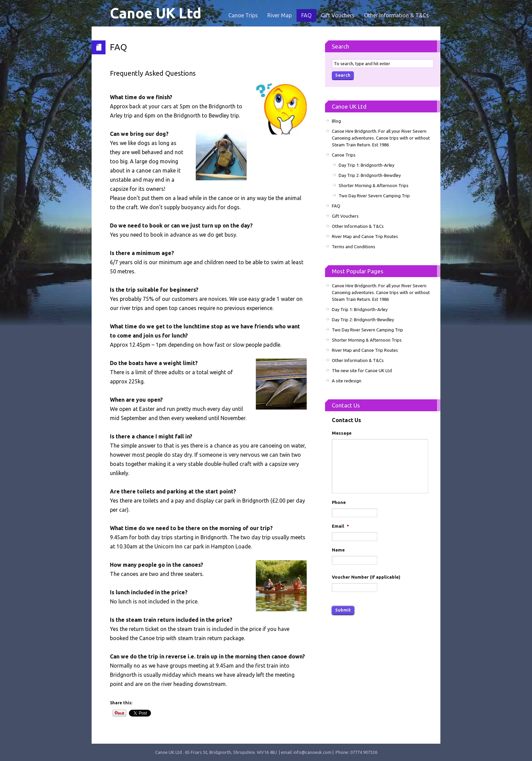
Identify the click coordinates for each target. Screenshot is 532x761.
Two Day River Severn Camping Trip (374, 196)
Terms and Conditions (354, 247)
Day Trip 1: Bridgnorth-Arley (366, 165)
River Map (280, 15)
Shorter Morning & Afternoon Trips (374, 185)
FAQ (306, 15)
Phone (339, 502)
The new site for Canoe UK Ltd (362, 370)
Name (338, 550)
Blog (336, 121)
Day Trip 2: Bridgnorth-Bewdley (370, 175)
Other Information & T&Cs (396, 15)
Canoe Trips (243, 15)
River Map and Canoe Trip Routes (365, 236)
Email (340, 526)
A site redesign (347, 381)
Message (342, 433)
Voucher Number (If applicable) (366, 577)
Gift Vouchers (338, 15)
